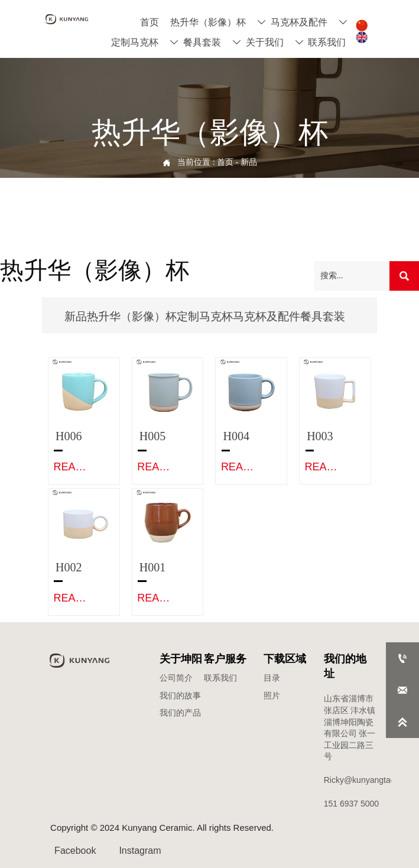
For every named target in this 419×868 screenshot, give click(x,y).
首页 (225, 162)
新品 (249, 162)
